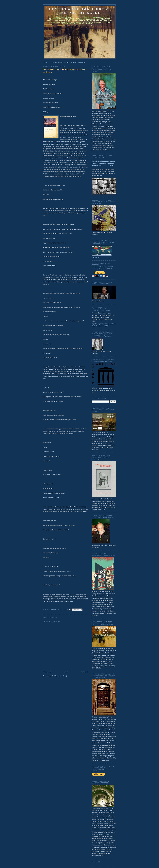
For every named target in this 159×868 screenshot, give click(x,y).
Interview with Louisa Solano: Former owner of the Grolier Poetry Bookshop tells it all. (103, 163)
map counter (96, 257)
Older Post (85, 672)
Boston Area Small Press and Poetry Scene (80, 11)
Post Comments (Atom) (59, 676)
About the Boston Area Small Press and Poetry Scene (68, 62)
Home (46, 62)
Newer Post (47, 672)
